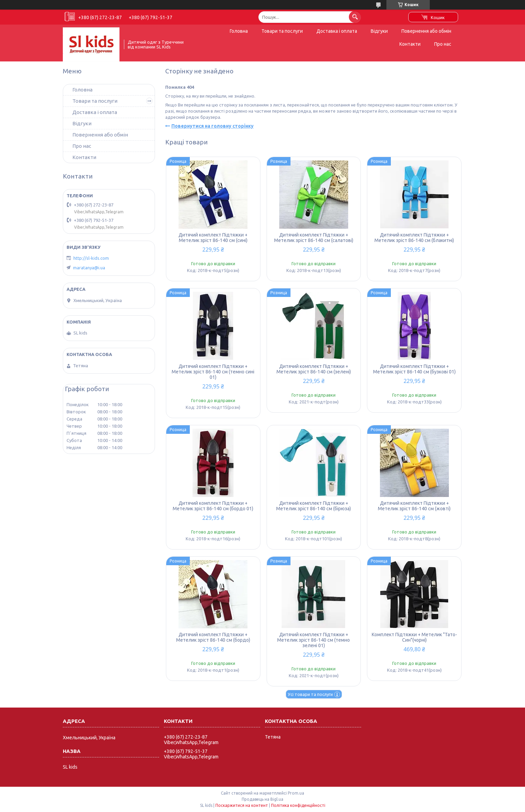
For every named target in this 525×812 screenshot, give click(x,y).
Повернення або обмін (426, 31)
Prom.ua (296, 793)
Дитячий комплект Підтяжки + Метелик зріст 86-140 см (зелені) (314, 369)
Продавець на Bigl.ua (262, 799)
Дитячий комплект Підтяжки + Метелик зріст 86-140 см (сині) (213, 238)
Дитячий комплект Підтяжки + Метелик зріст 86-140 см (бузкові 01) (414, 369)
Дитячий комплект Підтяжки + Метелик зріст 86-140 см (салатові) (314, 238)
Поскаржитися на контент (242, 805)
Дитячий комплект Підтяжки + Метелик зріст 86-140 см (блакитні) (414, 238)
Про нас (443, 44)
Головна (239, 31)
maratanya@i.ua (89, 268)
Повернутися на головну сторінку (212, 126)
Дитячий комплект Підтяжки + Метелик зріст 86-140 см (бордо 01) (213, 506)
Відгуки (379, 31)
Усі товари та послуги (310, 694)
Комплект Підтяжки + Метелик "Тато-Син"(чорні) (414, 637)
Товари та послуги (282, 31)
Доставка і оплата (337, 31)
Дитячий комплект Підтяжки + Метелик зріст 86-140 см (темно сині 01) (213, 372)
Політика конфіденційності (298, 805)
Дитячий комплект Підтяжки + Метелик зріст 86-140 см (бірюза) (314, 506)
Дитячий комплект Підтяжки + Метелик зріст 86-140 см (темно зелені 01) (314, 640)
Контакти (410, 44)
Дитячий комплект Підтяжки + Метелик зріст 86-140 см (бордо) (213, 637)
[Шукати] (355, 17)
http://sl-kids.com (91, 258)
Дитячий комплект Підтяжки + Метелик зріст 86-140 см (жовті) (414, 506)
